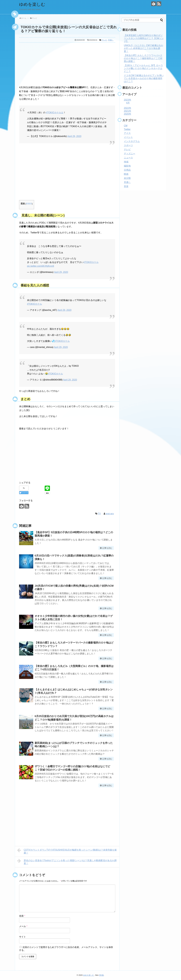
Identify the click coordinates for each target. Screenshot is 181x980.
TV (99, 514)
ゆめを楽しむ (32, 4)
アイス (127, 133)
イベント (128, 137)
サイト (22, 937)
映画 (126, 174)
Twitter (127, 129)
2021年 (128, 111)
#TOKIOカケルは (55, 113)
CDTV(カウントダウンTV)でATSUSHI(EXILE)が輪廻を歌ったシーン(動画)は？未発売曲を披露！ (67, 851)
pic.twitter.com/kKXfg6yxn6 (41, 266)
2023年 (128, 100)
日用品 (127, 170)
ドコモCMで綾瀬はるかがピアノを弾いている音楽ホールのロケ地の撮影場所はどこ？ (144, 78)
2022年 (128, 108)
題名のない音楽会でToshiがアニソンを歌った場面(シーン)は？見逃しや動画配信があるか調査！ (67, 862)
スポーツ (128, 145)
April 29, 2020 (74, 136)
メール (23, 926)
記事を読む (107, 548)
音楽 (126, 186)
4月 (128, 103)
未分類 (127, 178)
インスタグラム (132, 141)
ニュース (128, 158)
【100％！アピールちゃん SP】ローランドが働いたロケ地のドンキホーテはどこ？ (143, 68)
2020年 (128, 114)
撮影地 (127, 166)
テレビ (104, 40)
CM (126, 126)
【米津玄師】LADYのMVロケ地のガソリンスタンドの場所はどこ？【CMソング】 (144, 38)
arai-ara (110, 514)
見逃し (111, 40)
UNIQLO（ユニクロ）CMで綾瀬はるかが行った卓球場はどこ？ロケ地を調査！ (144, 48)
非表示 (29, 204)
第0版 (101, 975)
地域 (126, 162)
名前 (22, 916)
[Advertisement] (67, 63)
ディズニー (130, 154)
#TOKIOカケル (91, 262)
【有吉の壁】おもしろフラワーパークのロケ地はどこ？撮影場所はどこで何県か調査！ (143, 58)
